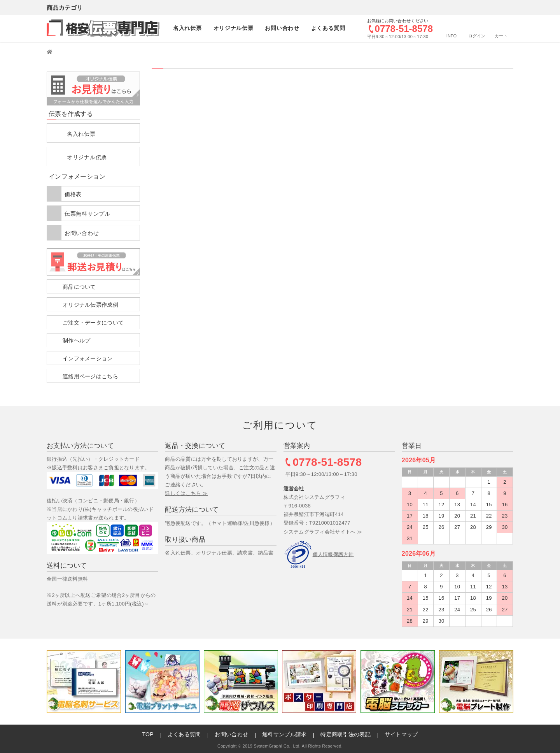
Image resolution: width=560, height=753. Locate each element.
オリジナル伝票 (87, 157)
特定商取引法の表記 (346, 734)
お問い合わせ (82, 233)
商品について (79, 287)
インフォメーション (88, 358)
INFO (451, 36)
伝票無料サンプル (87, 214)
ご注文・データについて (93, 323)
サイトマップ (401, 734)
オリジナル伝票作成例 (90, 305)
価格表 (73, 194)
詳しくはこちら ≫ (186, 493)
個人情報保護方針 (333, 554)
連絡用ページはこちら (90, 376)
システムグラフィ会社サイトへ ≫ (323, 532)
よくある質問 (184, 734)
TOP (148, 734)
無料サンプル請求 (284, 734)
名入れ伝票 (81, 134)
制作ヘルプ (76, 341)
